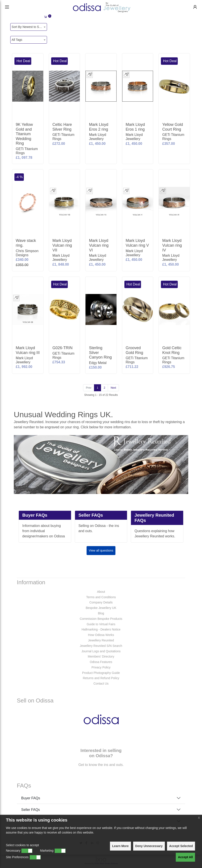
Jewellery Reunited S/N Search (101, 646)
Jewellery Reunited (101, 640)
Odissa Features (101, 662)
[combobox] (29, 27)
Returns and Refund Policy (101, 678)
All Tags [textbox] (17, 40)
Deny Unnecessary (149, 846)
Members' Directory (101, 656)
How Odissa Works (101, 635)
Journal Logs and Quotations (101, 651)
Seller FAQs (30, 810)
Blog (101, 613)
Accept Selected (181, 846)
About (101, 592)
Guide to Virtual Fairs (101, 624)
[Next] (113, 388)
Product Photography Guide (101, 673)
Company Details (101, 602)
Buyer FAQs (31, 798)
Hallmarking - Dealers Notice (101, 629)
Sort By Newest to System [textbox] (29, 27)
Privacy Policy (101, 667)
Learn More (120, 846)
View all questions (101, 550)
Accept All (185, 857)
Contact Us (101, 683)
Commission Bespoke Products (101, 619)
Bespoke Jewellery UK (101, 608)
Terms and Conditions (101, 597)
